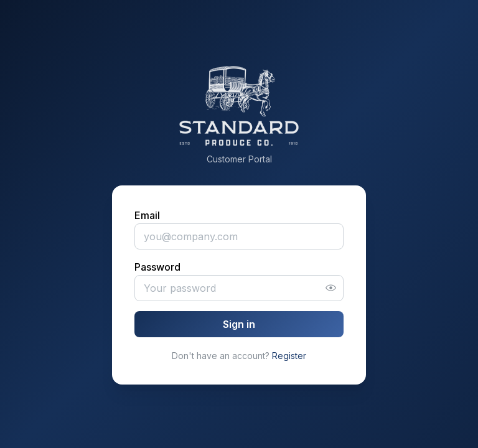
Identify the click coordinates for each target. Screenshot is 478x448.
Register (289, 356)
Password (157, 267)
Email (147, 215)
